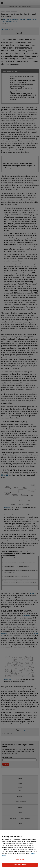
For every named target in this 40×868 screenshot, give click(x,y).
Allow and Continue (20, 865)
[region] (20, 849)
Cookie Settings (20, 859)
